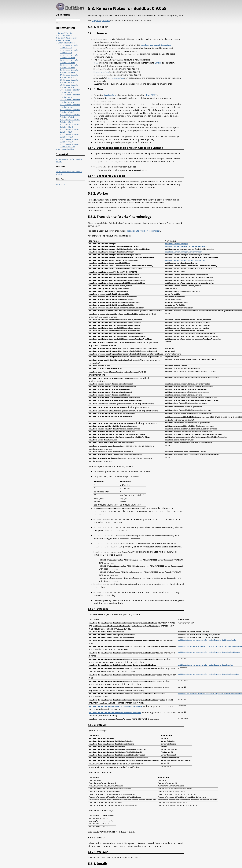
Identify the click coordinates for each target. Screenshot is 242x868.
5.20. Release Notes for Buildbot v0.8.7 (70, 141)
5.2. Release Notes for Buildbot (69, 51)
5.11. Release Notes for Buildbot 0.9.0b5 (70, 96)
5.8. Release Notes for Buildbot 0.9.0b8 (69, 81)
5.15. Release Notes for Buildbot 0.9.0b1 (70, 116)
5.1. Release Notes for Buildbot (69, 46)
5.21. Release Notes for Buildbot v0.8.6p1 (70, 145)
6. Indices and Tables (65, 149)
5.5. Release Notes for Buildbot (69, 66)
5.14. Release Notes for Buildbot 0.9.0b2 (70, 111)
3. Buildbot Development (66, 38)
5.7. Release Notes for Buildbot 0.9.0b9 (69, 76)
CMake (158, 62)
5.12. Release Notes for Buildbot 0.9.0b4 (70, 101)
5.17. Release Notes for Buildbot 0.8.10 (70, 126)
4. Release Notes (63, 40)
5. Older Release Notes (66, 43)
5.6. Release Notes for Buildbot (69, 71)
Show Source (61, 184)
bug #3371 (151, 94)
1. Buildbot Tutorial (64, 33)
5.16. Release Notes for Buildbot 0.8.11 (70, 121)
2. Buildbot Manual (64, 35)
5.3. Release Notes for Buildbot (69, 56)
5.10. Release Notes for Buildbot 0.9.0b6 (70, 91)
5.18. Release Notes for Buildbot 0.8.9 (70, 131)
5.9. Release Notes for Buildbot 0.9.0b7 (69, 86)
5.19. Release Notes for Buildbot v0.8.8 (70, 136)
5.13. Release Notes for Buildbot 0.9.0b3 (70, 106)
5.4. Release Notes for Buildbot (69, 61)
